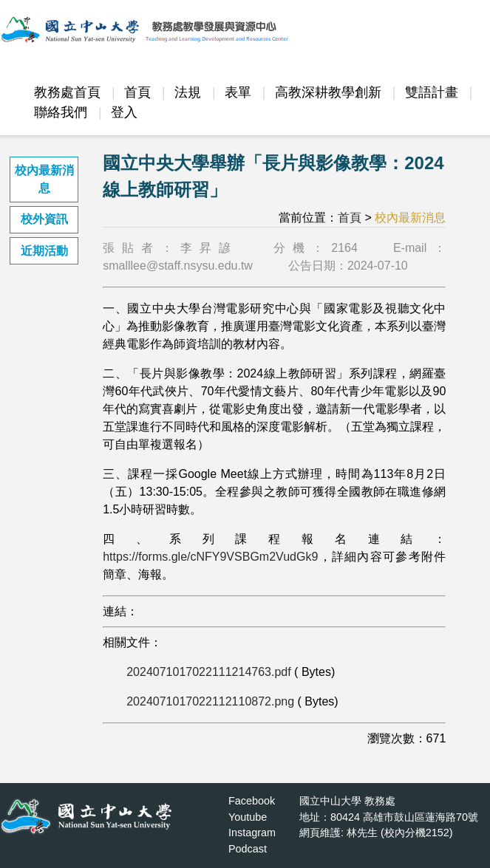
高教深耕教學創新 (328, 92)
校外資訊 (44, 219)
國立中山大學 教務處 (347, 801)
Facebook (252, 801)
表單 (238, 92)
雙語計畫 (432, 92)
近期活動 (44, 251)
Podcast (248, 849)
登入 (124, 112)
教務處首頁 (67, 92)
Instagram (252, 833)
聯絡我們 (61, 112)
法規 (188, 92)
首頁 (137, 92)
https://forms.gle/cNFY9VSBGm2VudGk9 (210, 557)
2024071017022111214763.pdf (208, 672)
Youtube (248, 817)
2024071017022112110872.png (210, 701)
